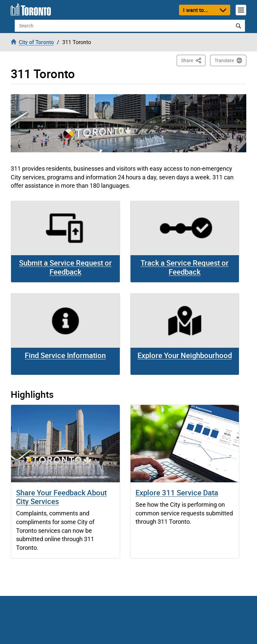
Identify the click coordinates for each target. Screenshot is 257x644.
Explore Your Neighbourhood (185, 355)
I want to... (195, 10)
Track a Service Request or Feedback (185, 267)
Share (193, 60)
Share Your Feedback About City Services (61, 497)
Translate (224, 60)
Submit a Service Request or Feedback (65, 267)
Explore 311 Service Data (177, 493)
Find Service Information (65, 355)
